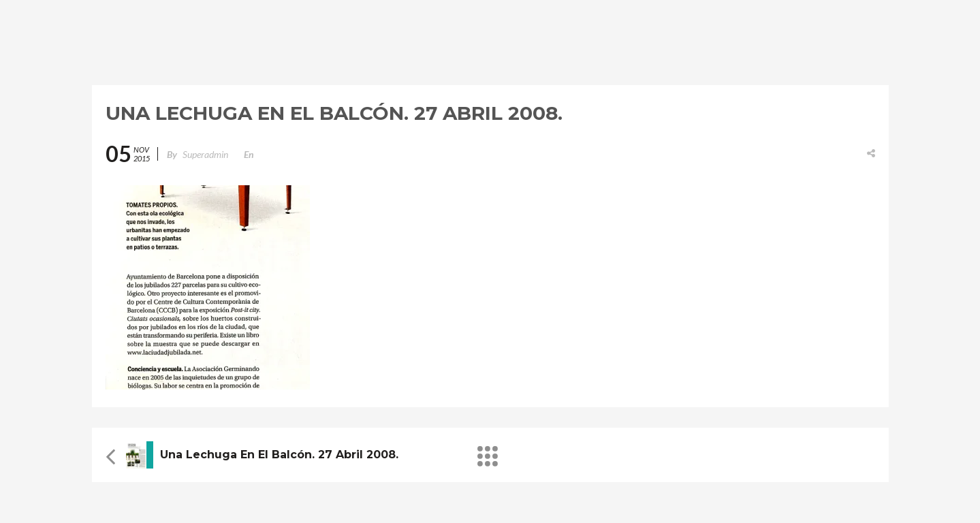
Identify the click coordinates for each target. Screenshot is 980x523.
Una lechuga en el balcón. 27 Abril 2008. (279, 455)
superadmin (205, 154)
